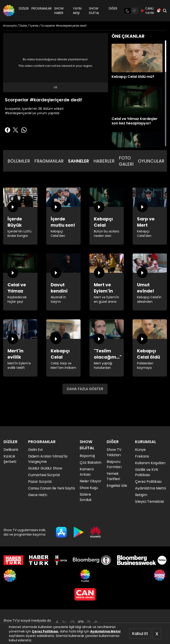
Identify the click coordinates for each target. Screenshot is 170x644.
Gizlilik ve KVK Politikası (147, 472)
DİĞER (113, 8)
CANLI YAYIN (147, 11)
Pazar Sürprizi (40, 482)
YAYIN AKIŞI (77, 11)
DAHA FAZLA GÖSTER (85, 389)
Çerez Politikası (45, 631)
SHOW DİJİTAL (94, 11)
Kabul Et (140, 633)
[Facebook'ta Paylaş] (8, 130)
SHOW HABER (59, 11)
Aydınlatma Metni (105, 631)
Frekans (142, 456)
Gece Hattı (38, 495)
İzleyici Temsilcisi (149, 502)
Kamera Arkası (87, 472)
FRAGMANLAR (49, 161)
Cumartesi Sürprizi (44, 475)
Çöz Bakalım (91, 462)
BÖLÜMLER (19, 161)
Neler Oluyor (91, 481)
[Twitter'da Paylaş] (15, 130)
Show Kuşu (89, 488)
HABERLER (104, 161)
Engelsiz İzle (117, 486)
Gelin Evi (35, 450)
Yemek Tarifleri (113, 476)
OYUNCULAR (151, 161)
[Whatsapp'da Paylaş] (24, 130)
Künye (140, 450)
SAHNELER (78, 161)
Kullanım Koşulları (150, 463)
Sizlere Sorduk (86, 497)
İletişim (141, 495)
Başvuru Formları (114, 464)
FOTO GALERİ (126, 161)
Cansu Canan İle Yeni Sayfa (51, 488)
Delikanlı (11, 450)
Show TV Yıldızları (114, 452)
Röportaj (87, 456)
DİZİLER (24, 8)
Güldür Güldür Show (45, 468)
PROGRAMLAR (42, 8)
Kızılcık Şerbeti (10, 459)
